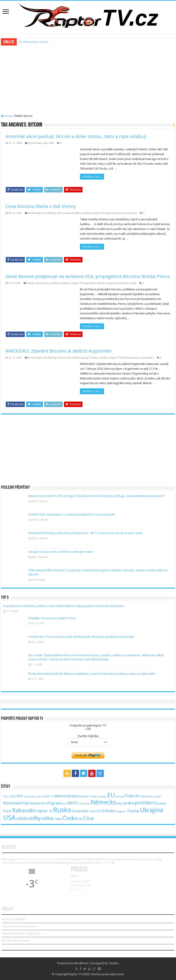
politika (87, 213)
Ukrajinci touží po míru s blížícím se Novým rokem (61, 552)
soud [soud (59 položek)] (92, 811)
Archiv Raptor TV (37, 213)
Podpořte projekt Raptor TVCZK (88, 727)
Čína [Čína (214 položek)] (88, 818)
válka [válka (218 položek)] (47, 818)
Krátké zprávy (80, 358)
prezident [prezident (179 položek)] (145, 803)
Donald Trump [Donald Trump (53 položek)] (88, 796)
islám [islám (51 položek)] (143, 796)
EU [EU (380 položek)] (111, 795)
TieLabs (114, 963)
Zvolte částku (88, 736)
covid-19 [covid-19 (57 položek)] (48, 796)
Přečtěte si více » (92, 177)
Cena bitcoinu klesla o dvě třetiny (41, 206)
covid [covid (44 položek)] (39, 797)
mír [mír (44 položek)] (65, 804)
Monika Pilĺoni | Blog (15, 941)
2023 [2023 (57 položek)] (13, 796)
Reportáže (90, 283)
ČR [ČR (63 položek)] (80, 819)
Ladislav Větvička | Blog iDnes (21, 933)
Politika (77, 213)
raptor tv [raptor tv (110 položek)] (44, 811)
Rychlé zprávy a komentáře (121, 213)
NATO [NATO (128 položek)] (73, 803)
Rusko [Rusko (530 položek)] (62, 810)
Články (52, 213)
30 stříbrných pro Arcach (33, 42)
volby (133, 283)
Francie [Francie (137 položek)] (132, 796)
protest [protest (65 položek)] (161, 803)
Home (7, 116)
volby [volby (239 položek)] (35, 818)
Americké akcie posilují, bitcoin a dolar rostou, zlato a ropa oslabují (76, 136)
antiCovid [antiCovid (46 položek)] (29, 797)
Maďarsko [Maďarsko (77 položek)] (38, 803)
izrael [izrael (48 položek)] (157, 796)
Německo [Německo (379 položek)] (103, 802)
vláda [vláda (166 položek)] (22, 818)
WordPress (81, 963)
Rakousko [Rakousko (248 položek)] (24, 810)
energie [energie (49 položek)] (102, 796)
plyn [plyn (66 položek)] (120, 803)
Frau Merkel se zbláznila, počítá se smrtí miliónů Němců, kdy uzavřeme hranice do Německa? (63, 606)
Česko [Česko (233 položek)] (70, 818)
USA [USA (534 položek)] (9, 818)
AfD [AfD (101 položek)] (20, 796)
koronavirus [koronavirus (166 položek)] (16, 803)
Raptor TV (98, 213)
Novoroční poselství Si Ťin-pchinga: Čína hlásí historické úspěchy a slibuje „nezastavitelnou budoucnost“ (96, 496)
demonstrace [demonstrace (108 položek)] (66, 796)
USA (51, 143)
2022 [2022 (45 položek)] (6, 797)
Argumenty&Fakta (14, 919)
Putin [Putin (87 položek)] (7, 811)
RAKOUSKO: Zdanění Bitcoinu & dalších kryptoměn (59, 351)
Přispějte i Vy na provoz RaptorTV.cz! (52, 618)
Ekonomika (35, 143)
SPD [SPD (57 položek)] (99, 811)
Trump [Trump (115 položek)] (133, 811)
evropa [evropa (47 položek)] (120, 797)
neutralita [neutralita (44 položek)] (84, 804)
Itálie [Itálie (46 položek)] (150, 797)
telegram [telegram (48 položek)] (121, 811)
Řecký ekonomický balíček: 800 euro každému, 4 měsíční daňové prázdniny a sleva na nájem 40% (92, 674)
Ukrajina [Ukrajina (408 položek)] (152, 810)
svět (45, 143)
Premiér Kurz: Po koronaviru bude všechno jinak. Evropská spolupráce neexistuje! (81, 637)
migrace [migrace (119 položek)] (54, 803)
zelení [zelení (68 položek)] (58, 819)
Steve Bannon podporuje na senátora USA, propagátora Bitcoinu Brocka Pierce (88, 276)
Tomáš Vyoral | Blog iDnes (19, 926)
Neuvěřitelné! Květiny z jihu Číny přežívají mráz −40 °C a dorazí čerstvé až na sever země (86, 533)
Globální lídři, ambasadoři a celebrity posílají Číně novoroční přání (72, 514)
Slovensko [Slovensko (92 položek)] (80, 811)
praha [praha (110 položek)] (129, 803)
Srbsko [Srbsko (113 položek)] (108, 811)
